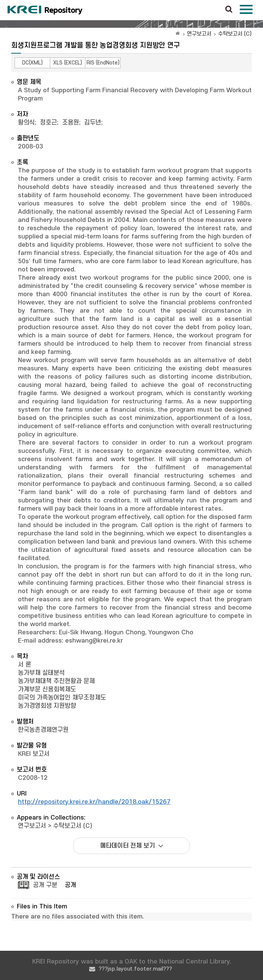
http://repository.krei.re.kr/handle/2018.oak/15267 (94, 802)
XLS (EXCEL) (68, 63)
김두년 (93, 123)
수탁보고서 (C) (235, 34)
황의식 (26, 123)
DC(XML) (32, 63)
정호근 (49, 123)
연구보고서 (199, 34)
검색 (229, 10)
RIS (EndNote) (103, 63)
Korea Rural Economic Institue (45, 10)
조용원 (71, 123)
